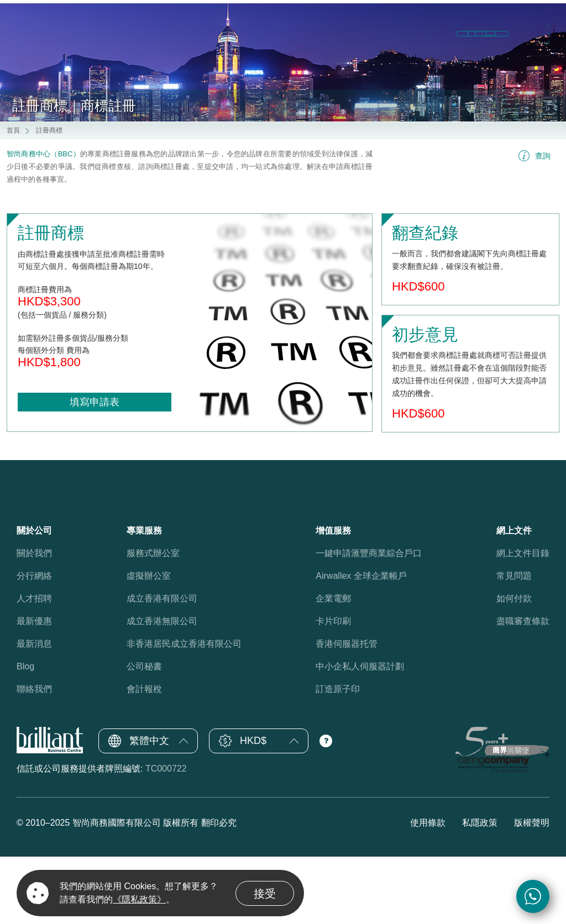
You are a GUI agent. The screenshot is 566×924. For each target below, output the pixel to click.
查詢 (543, 224)
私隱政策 (480, 890)
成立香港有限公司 (162, 666)
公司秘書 (144, 734)
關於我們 (34, 621)
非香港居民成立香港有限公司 (184, 712)
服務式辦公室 (153, 621)
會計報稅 (144, 757)
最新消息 (34, 712)
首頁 (13, 198)
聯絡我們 (34, 757)
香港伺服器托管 (347, 712)
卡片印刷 (333, 689)
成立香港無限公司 (162, 689)
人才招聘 (34, 666)
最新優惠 (34, 689)
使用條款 (428, 890)
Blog (25, 734)
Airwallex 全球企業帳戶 (361, 644)
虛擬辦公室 (149, 644)
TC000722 (166, 836)
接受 (265, 894)
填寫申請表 (95, 470)
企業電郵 (333, 666)
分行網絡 (34, 644)
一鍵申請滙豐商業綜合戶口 (369, 621)
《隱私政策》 (139, 899)
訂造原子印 (338, 757)
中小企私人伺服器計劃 (360, 734)
